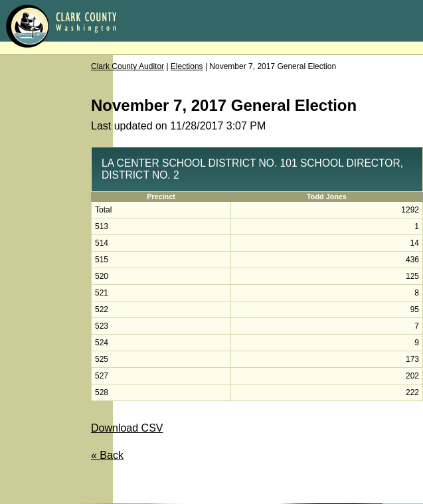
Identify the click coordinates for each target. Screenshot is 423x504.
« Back (107, 455)
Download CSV (127, 428)
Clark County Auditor (127, 66)
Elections (187, 66)
